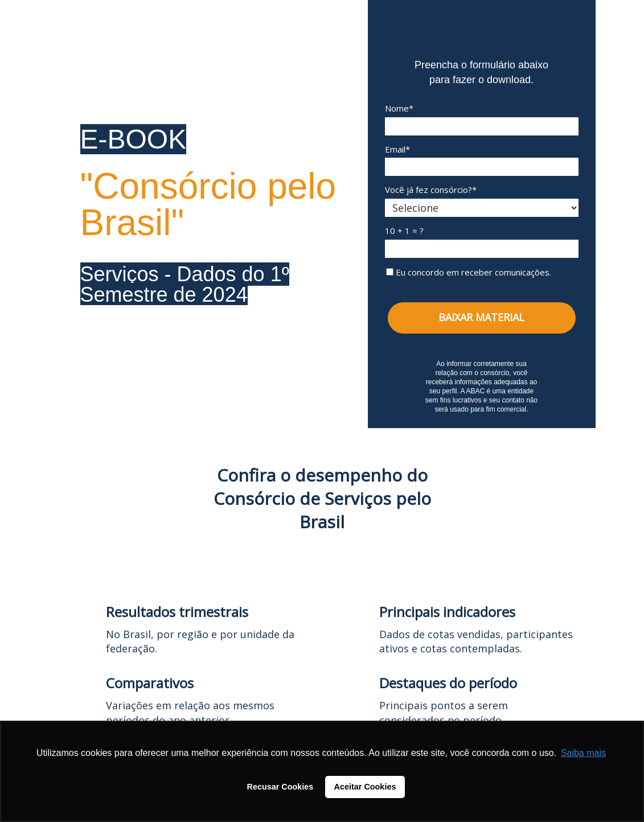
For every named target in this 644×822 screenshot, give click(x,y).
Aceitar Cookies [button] (365, 787)
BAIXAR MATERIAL (481, 317)
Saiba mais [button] (583, 753)
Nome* (399, 108)
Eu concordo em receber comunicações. (469, 272)
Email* (397, 149)
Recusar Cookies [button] (280, 787)
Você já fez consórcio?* (431, 190)
